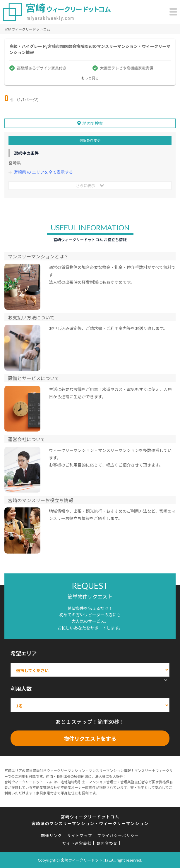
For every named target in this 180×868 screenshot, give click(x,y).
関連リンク (52, 835)
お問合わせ (107, 843)
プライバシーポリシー (118, 835)
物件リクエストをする (90, 738)
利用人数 (21, 688)
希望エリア (24, 653)
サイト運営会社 (77, 843)
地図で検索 (93, 123)
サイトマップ (80, 835)
